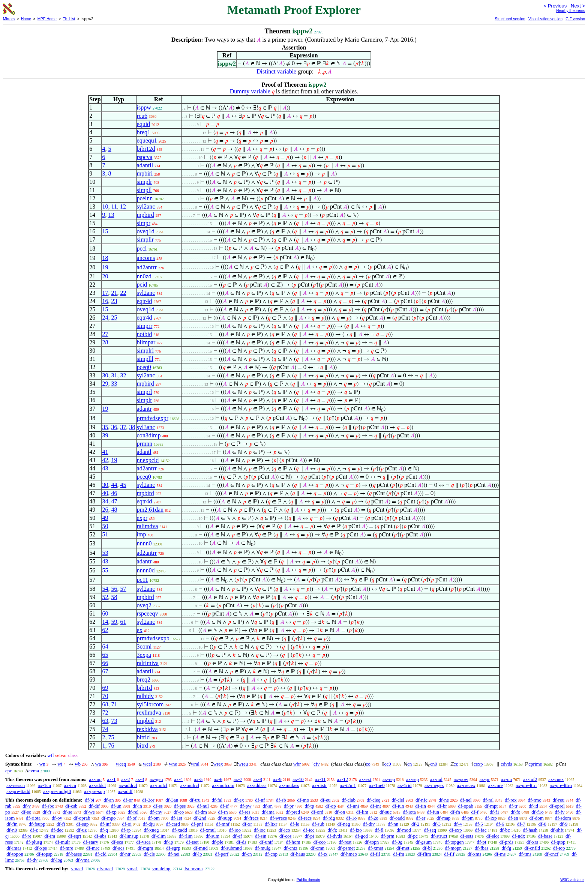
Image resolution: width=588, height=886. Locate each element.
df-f (475, 812)
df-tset (192, 842)
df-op (331, 806)
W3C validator (572, 880)
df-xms (474, 854)
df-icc (309, 830)
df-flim (424, 854)
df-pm (468, 818)
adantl (144, 452)
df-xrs (532, 842)
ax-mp (95, 779)
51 (105, 534)
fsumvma (193, 869)
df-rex (511, 800)
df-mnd (200, 848)
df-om (154, 818)
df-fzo (356, 830)
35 (105, 427)
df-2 (415, 824)
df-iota (409, 812)
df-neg (344, 824)
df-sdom (563, 818)
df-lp (197, 854)
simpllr (145, 240)
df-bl (427, 848)
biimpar (146, 342)
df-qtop (558, 842)
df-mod (403, 830)
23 (114, 301)
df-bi (89, 800)
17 (105, 293)
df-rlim (186, 836)
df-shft (557, 830)
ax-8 (258, 779)
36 (114, 427)
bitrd (142, 746)
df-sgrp (173, 848)
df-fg (506, 848)
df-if (224, 806)
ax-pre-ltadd (18, 791)
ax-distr (319, 785)
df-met (403, 848)
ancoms (146, 258)
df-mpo (108, 818)
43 (105, 468)
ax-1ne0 (377, 785)
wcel (148, 764)
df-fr (47, 812)
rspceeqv (148, 613)
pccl (142, 249)
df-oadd (397, 818)
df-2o (373, 818)
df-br (442, 806)
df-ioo (235, 830)
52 (105, 597)
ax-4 (178, 779)
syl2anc (146, 206)
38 (132, 427)
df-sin (261, 836)
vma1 (133, 869)
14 (105, 622)
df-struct (439, 836)
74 (105, 729)
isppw (144, 107)
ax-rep (389, 779)
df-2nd (200, 818)
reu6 (142, 116)
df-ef (237, 836)
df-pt (481, 842)
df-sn (268, 806)
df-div (369, 824)
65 (105, 655)
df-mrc (93, 848)
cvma (34, 771)
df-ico (284, 830)
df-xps (41, 848)
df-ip (168, 842)
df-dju (149, 824)
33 (114, 384)
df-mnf (223, 824)
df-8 (542, 824)
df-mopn (453, 848)
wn (42, 764)
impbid (145, 721)
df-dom (537, 818)
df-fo (516, 812)
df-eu (325, 800)
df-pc (412, 836)
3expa (144, 655)
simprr (145, 326)
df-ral (488, 800)
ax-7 (238, 779)
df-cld (101, 854)
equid (144, 124)
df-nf (260, 800)
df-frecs (251, 818)
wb (78, 764)
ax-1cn (44, 785)
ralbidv (145, 696)
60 (105, 613)
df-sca (117, 842)
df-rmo (535, 800)
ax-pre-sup (94, 791)
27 (105, 334)
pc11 (143, 580)
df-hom (293, 842)
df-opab (466, 806)
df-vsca (143, 842)
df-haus (298, 854)
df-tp (310, 806)
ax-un (507, 779)
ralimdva (148, 526)
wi (60, 764)
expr (142, 518)
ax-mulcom (223, 785)
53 (105, 553)
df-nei (173, 854)
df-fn (455, 812)
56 (114, 589)
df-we (89, 812)
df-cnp (271, 854)
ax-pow (461, 779)
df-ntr (125, 854)
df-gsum (424, 842)
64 (105, 646)
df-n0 (12, 830)
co (368, 764)
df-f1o (538, 812)
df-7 (521, 824)
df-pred (293, 812)
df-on (340, 812)
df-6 (500, 824)
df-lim (362, 812)
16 (105, 301)
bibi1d (145, 688)
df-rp (126, 830)
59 (114, 622)
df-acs (118, 848)
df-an (109, 800)
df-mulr (63, 842)
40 (105, 493)
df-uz (82, 830)
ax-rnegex (434, 785)
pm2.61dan (150, 510)
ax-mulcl (159, 785)
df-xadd (179, 830)
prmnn (145, 444)
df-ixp (491, 818)
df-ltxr (271, 824)
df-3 (436, 824)
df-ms (500, 854)
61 (123, 622)
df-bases (74, 854)
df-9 (564, 824)
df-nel (466, 800)
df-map (444, 818)
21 (114, 293)
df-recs (305, 818)
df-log (57, 860)
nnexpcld (148, 460)
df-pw (246, 806)
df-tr (513, 806)
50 (105, 526)
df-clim (159, 836)
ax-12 (343, 779)
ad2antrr (147, 267)
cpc (9, 771)
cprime (535, 764)
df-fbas (482, 848)
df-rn (223, 812)
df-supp (225, 818)
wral (195, 764)
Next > (578, 6)
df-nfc (421, 800)
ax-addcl (97, 785)
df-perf (222, 854)
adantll (145, 165)
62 (105, 630)
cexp (478, 764)
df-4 (458, 824)
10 (105, 206)
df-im (50, 836)
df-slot (493, 836)
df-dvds (334, 836)
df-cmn (318, 848)
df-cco (319, 842)
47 (114, 501)
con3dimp (149, 435)
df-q (104, 830)
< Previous (555, 6)
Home (26, 19)
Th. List (69, 19)
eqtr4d (145, 301)
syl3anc (146, 427)
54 (105, 589)
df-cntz (290, 848)
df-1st (177, 818)
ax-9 (277, 779)
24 (105, 318)
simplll (145, 359)
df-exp (456, 830)
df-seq (430, 830)
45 (123, 485)
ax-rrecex (466, 785)
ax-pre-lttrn (561, 785)
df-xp (111, 812)
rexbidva (147, 729)
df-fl (379, 830)
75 (111, 737)
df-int (376, 806)
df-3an (172, 800)
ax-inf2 (530, 779)
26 (105, 510)
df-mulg (263, 848)
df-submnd (231, 848)
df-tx (323, 854)
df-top (559, 848)
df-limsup (129, 836)
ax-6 (218, 779)
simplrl (145, 351)
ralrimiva (148, 663)
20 (105, 276)
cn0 (434, 764)
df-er (421, 818)
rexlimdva (149, 713)
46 (114, 493)
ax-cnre (496, 785)
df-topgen (454, 842)
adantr (144, 409)
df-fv (560, 812)
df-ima (268, 812)
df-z (34, 830)
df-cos (286, 836)
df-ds (241, 842)
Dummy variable (250, 91)
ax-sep (412, 779)
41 (105, 452)
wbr (297, 764)
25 (114, 318)
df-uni (353, 806)
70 (105, 696)
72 (105, 713)
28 (105, 342)
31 (114, 375)
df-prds (506, 842)
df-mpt (491, 806)
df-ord (317, 812)
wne (173, 764)
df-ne (443, 800)
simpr (144, 223)
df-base (545, 836)
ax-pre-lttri (526, 785)
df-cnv (156, 812)
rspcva (145, 157)
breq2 (144, 680)
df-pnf (197, 824)
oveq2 (144, 605)
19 (105, 267)
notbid (145, 334)
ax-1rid (405, 785)
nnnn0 (144, 543)
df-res (244, 812)
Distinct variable (276, 71)
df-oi (127, 824)
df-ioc (260, 830)
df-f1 (495, 812)
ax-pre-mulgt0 (57, 791)
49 (105, 518)
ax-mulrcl (190, 785)
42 (105, 460)
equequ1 (147, 140)
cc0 (388, 764)
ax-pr (484, 779)
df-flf (449, 854)
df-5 (479, 824)
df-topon (15, 854)
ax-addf (125, 791)
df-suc (386, 812)
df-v (27, 806)
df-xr (247, 824)
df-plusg (34, 842)
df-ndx (518, 836)
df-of (132, 818)
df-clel (398, 800)
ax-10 (298, 779)
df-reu (558, 800)
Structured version (510, 19)
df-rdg (329, 818)
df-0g (397, 842)
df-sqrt (75, 836)
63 (105, 721)
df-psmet (346, 848)
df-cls (149, 854)
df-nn (393, 824)
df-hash (530, 830)
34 (105, 501)
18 (105, 258)
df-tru (195, 800)
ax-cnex (556, 779)
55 (105, 570)
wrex (218, 764)
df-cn (247, 854)
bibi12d (146, 149)
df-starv (91, 842)
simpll (144, 190)
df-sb (281, 800)
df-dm (201, 812)
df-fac (481, 830)
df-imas (14, 848)
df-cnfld (532, 848)
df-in (137, 806)
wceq (121, 764)
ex (140, 630)
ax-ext (365, 779)
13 (111, 215)
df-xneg (151, 830)
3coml (144, 646)
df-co (179, 812)
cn (409, 764)
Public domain (308, 880)
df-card (173, 824)
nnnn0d (146, 570)
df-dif (94, 806)
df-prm (388, 836)
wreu (243, 764)
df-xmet (376, 848)
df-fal (217, 800)
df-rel (133, 812)
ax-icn (70, 785)
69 (105, 688)
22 (123, 293)
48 (114, 510)
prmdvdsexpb (153, 638)
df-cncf (552, 854)
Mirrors (9, 19)
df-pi (309, 836)
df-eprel (557, 806)
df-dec (57, 830)
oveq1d (146, 231)
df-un (116, 806)
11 (114, 206)
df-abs (100, 836)
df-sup (82, 824)
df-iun (398, 806)
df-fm (399, 854)
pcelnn (145, 198)
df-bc (505, 830)
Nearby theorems (571, 11)
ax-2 (125, 779)
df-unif (266, 842)
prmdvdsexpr (153, 418)
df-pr (289, 806)
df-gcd (361, 836)
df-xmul (208, 830)
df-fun (433, 812)
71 (114, 704)
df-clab (349, 800)
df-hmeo (349, 854)
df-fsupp (37, 824)
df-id (533, 806)
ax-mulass (289, 785)
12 (123, 206)
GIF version (575, 19)
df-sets (467, 836)
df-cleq (374, 800)
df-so (26, 812)
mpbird (145, 215)
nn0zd (144, 276)
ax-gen (156, 779)
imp (142, 534)
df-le (295, 824)
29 (105, 384)
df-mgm (145, 848)
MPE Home (47, 19)
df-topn (372, 842)
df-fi (61, 824)
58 (114, 597)
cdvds (506, 764)
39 (105, 435)
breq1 (144, 132)
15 (105, 231)
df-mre (67, 848)
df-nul (203, 806)
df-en (513, 818)
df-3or (148, 800)
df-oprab (82, 818)
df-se (67, 812)
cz (456, 764)
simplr (145, 182)
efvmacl (105, 869)
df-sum (212, 836)
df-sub (318, 824)
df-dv (32, 860)
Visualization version (545, 19)
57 (123, 589)
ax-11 (320, 779)
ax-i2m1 (348, 785)
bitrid (143, 737)
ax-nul (436, 779)
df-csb (71, 806)
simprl (145, 392)
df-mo (303, 800)
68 (105, 704)
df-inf (105, 824)
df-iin (421, 806)
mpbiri (145, 173)
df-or (128, 800)
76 (111, 746)
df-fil (375, 854)
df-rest (345, 842)
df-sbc (48, 806)
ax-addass (257, 785)
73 (114, 721)
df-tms (525, 854)
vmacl (77, 869)
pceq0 (144, 367)
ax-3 (140, 779)
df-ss (158, 806)
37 (123, 427)
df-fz (332, 830)
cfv (317, 764)
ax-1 (112, 779)
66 (105, 663)
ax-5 (198, 779)
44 (114, 485)
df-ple (217, 842)
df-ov (57, 818)
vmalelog (161, 869)
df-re (26, 836)
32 (123, 375)
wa (98, 764)
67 (105, 671)
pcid (142, 285)
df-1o (351, 818)
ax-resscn (16, 785)
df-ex (239, 800)
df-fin (12, 824)
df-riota (33, 818)
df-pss (180, 806)
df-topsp (44, 854)
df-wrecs (278, 818)
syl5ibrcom (150, 704)
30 (105, 375)
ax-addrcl (128, 785)
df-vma (82, 860)
